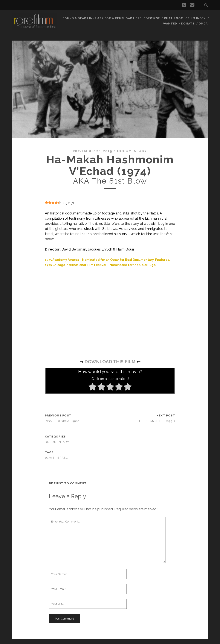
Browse (153, 18)
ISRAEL (62, 458)
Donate (188, 24)
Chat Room (174, 18)
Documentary (132, 151)
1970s (50, 458)
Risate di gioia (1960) (63, 421)
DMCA (203, 24)
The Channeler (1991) (157, 421)
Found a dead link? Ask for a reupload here (102, 18)
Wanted (170, 24)
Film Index (197, 18)
